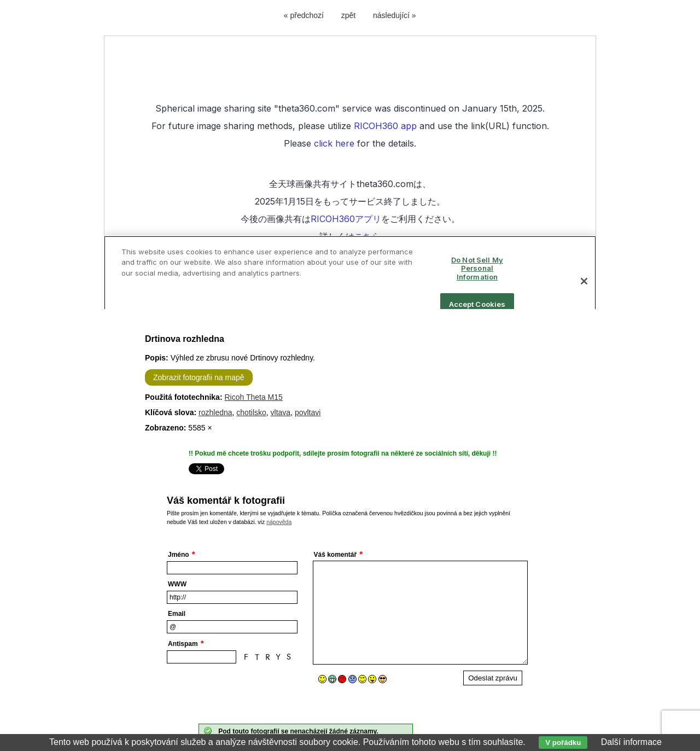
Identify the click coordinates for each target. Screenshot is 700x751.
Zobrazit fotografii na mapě (199, 377)
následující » (395, 15)
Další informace (631, 742)
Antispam (183, 644)
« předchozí (304, 15)
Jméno (179, 555)
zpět (348, 15)
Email (177, 614)
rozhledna (215, 412)
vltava (281, 412)
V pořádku (563, 743)
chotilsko (251, 412)
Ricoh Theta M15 (253, 397)
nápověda (279, 522)
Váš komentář (336, 555)
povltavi (308, 412)
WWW (177, 584)
